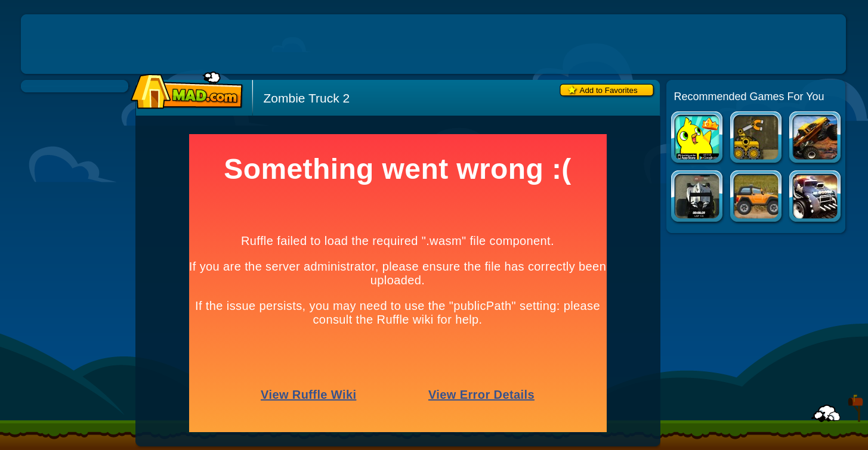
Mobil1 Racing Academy (698, 198)
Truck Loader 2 (757, 139)
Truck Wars (816, 139)
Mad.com (184, 91)
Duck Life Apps (698, 139)
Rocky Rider (757, 198)
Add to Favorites (609, 90)
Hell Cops (816, 198)
